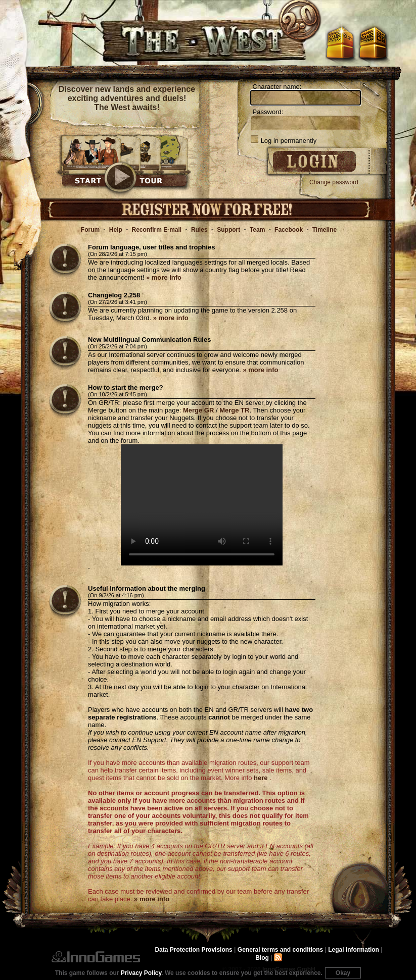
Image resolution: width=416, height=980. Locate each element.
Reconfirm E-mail (157, 230)
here (261, 778)
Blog (262, 958)
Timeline (325, 230)
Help (116, 230)
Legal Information (354, 950)
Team (257, 230)
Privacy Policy (141, 973)
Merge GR (198, 410)
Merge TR (234, 410)
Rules (199, 230)
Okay (343, 973)
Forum (90, 230)
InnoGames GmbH (96, 957)
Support (228, 230)
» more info (164, 277)
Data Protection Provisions (193, 950)
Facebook (289, 230)
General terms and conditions (280, 950)
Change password (334, 182)
